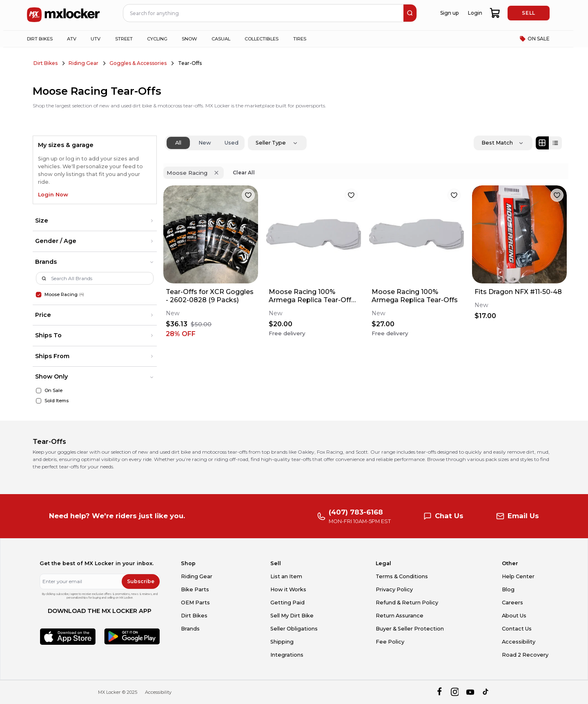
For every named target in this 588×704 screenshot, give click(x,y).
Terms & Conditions (402, 576)
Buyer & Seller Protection (410, 629)
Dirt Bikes (46, 63)
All (178, 143)
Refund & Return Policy (407, 603)
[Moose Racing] (39, 294)
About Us (514, 616)
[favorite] (248, 195)
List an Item (286, 576)
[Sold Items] (39, 401)
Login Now (53, 195)
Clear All (244, 173)
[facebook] (439, 692)
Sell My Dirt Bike (292, 616)
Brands (190, 629)
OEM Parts (195, 603)
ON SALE (535, 39)
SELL (528, 13)
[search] (410, 13)
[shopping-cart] (495, 13)
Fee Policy (390, 642)
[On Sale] (39, 391)
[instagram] (455, 692)
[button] (95, 221)
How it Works (288, 589)
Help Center (518, 576)
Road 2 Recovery (525, 655)
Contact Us (517, 629)
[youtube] (470, 692)
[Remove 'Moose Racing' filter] (216, 173)
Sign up (449, 13)
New (205, 143)
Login (475, 13)
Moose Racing (61, 294)
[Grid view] (542, 143)
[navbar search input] (264, 13)
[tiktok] (486, 692)
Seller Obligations (294, 629)
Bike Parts (195, 589)
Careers (512, 603)
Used (232, 143)
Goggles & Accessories (138, 63)
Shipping (282, 642)
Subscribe (141, 581)
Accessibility (519, 642)
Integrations (287, 655)
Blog (508, 589)
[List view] (555, 143)
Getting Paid (287, 603)
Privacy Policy (394, 589)
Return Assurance (400, 616)
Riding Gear (84, 63)
